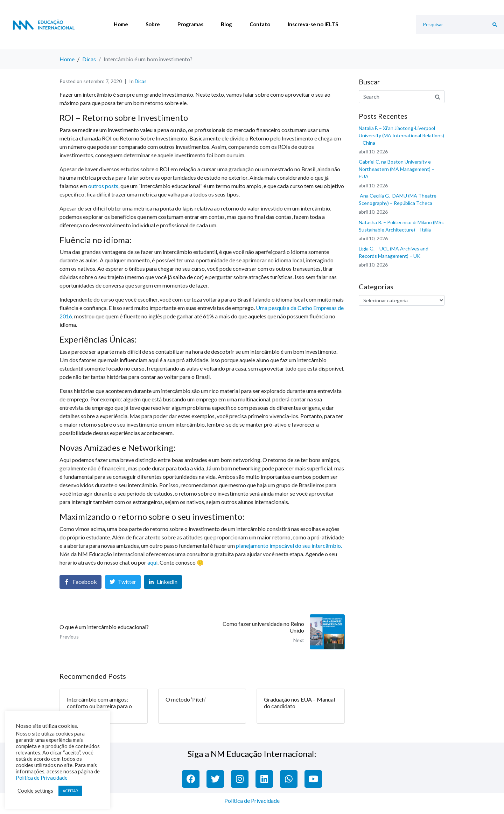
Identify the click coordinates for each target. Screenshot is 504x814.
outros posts (103, 186)
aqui (152, 562)
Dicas (141, 81)
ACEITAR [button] (70, 791)
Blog (226, 24)
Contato (260, 24)
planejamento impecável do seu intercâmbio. (289, 546)
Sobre (153, 24)
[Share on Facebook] (80, 582)
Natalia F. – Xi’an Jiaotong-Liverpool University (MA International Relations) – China (401, 135)
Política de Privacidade (252, 801)
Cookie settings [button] (35, 791)
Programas (190, 24)
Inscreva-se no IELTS (313, 24)
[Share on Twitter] (123, 582)
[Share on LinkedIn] (163, 582)
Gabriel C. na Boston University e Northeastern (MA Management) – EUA (397, 169)
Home (121, 24)
